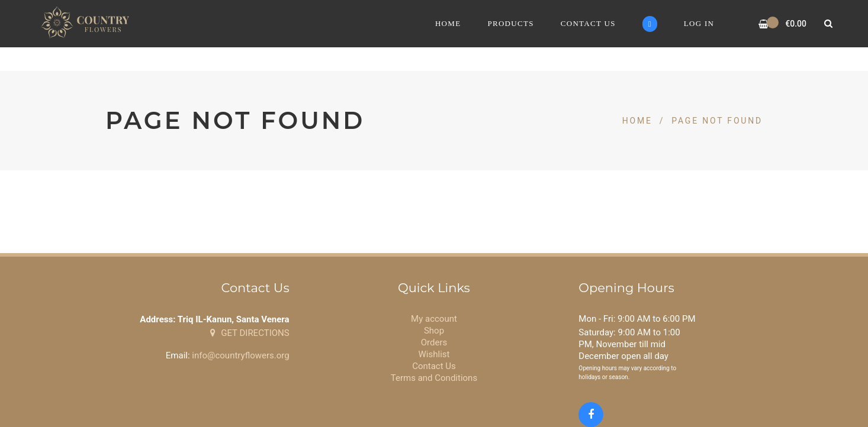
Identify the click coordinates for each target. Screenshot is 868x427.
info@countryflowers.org (240, 355)
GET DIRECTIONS (250, 333)
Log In (699, 23)
